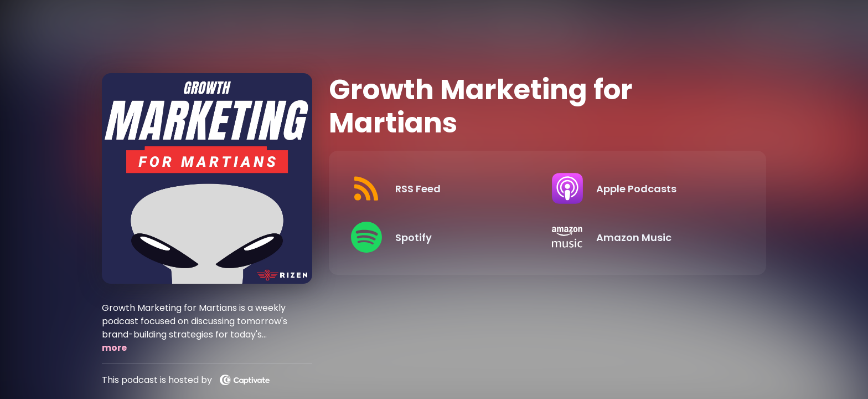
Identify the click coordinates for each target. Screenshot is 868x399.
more (114, 348)
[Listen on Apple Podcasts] (644, 188)
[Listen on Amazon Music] (644, 237)
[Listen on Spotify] (443, 237)
